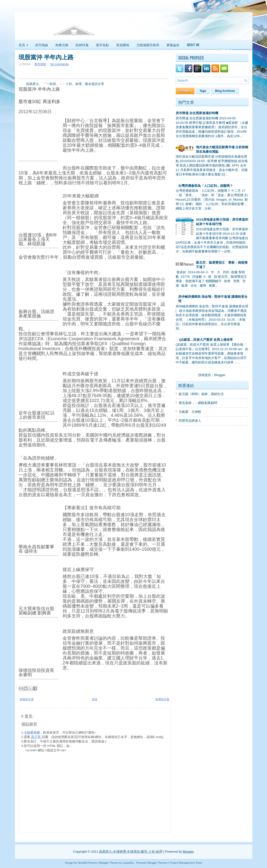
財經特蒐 (82, 45)
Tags (203, 91)
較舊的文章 (162, 699)
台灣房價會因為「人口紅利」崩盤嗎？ (206, 186)
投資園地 (123, 45)
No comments (59, 64)
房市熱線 (42, 45)
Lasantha (128, 863)
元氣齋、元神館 (190, 412)
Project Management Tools (186, 863)
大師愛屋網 (32, 732)
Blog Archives (225, 91)
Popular (185, 91)
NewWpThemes (88, 863)
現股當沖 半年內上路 (46, 57)
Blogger (220, 375)
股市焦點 (102, 45)
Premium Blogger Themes (152, 863)
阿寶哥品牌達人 (190, 421)
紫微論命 (173, 45)
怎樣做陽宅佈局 (148, 45)
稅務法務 (62, 45)
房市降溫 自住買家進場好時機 (197, 113)
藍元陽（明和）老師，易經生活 (201, 394)
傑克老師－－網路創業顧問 (198, 403)
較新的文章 (27, 699)
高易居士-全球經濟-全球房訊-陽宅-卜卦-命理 (131, 852)
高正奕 (36, 737)
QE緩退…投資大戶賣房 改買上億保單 (206, 340)
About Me (193, 45)
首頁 (25, 43)
